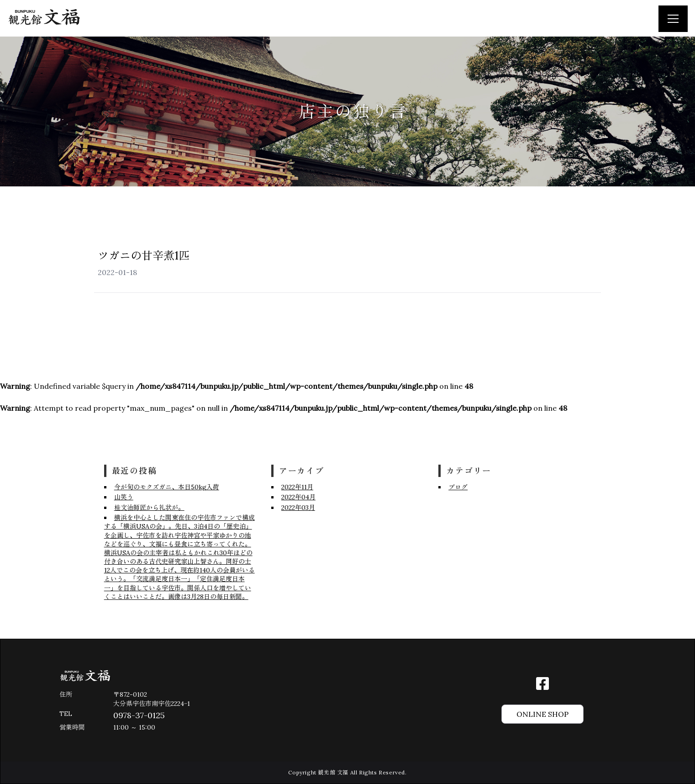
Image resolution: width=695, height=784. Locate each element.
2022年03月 (298, 508)
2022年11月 (297, 487)
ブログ (458, 487)
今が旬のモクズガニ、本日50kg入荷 (167, 487)
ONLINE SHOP (542, 714)
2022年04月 (298, 497)
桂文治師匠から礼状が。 (149, 508)
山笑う (124, 497)
